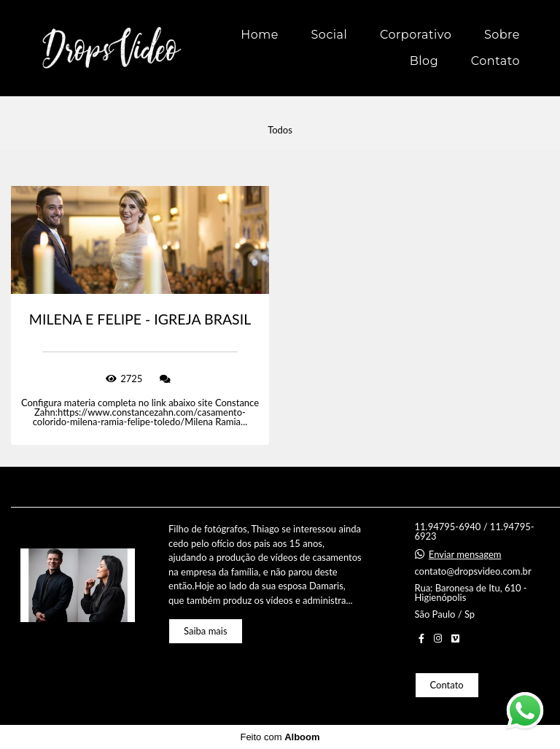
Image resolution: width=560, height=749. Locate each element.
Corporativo (416, 35)
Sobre (502, 35)
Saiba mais (206, 631)
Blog (424, 61)
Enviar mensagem (465, 555)
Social (330, 35)
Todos (280, 130)
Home (260, 35)
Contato (495, 61)
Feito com (280, 737)
